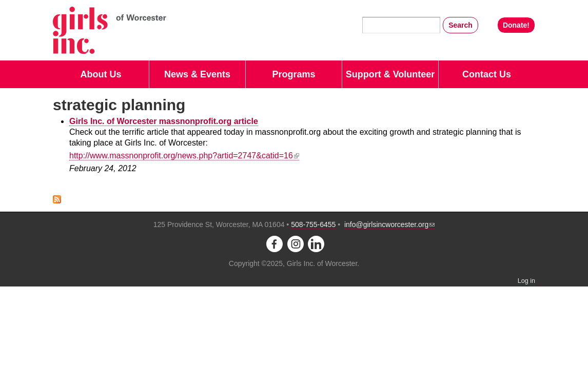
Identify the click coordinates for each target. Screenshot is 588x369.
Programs (293, 74)
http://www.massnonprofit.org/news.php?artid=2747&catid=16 (184, 156)
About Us (101, 74)
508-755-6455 (313, 224)
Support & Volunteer (390, 74)
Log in (526, 281)
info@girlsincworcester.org (389, 224)
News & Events (197, 74)
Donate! (516, 25)
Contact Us (487, 74)
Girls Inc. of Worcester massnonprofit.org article (164, 121)
